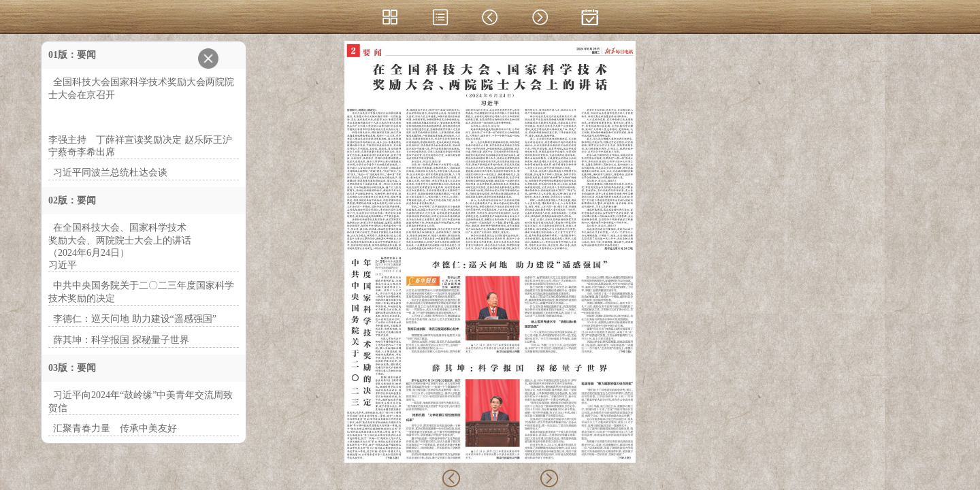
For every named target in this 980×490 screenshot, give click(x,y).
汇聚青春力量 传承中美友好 (115, 428)
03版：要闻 (72, 368)
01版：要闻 (72, 55)
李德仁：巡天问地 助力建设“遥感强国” (135, 319)
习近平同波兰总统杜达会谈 (110, 173)
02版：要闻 (72, 200)
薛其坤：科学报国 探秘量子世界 (121, 340)
